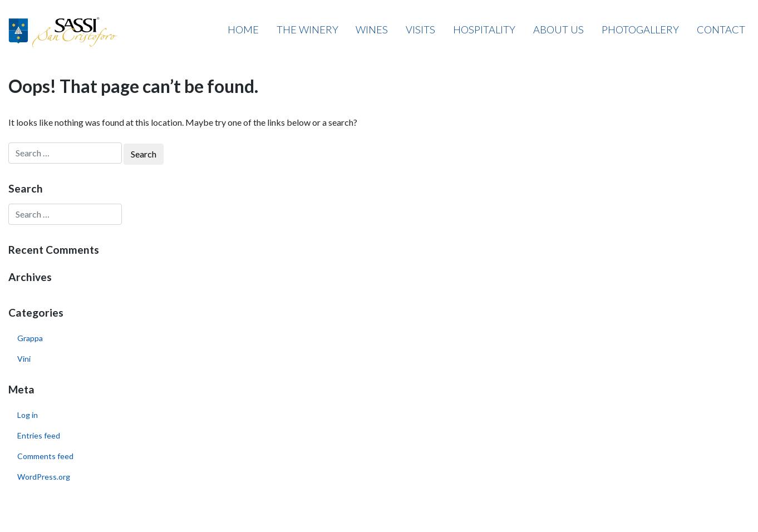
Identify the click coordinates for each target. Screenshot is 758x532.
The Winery (307, 29)
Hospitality (484, 29)
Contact (721, 29)
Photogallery (640, 29)
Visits (420, 29)
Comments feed (45, 456)
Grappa (30, 338)
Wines (372, 29)
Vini (24, 359)
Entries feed (39, 435)
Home (243, 29)
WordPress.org (44, 477)
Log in (28, 415)
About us (558, 29)
